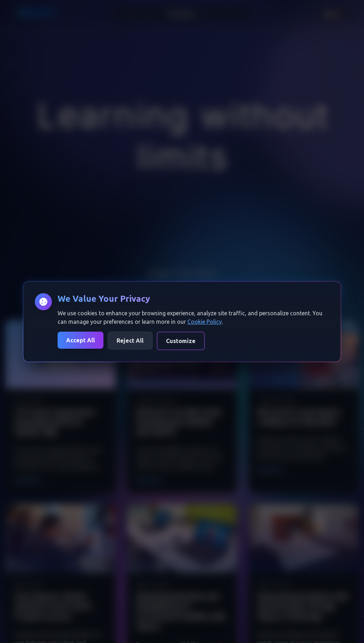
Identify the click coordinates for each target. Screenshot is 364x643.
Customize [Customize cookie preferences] (181, 341)
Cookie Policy (205, 322)
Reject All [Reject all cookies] (130, 341)
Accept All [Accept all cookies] (81, 340)
